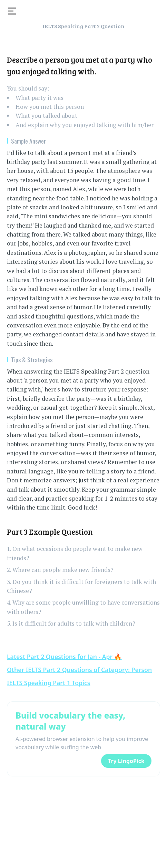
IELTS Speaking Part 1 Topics (49, 683)
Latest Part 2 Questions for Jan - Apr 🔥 (64, 657)
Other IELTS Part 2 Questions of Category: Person (79, 670)
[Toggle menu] (12, 11)
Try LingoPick (126, 761)
